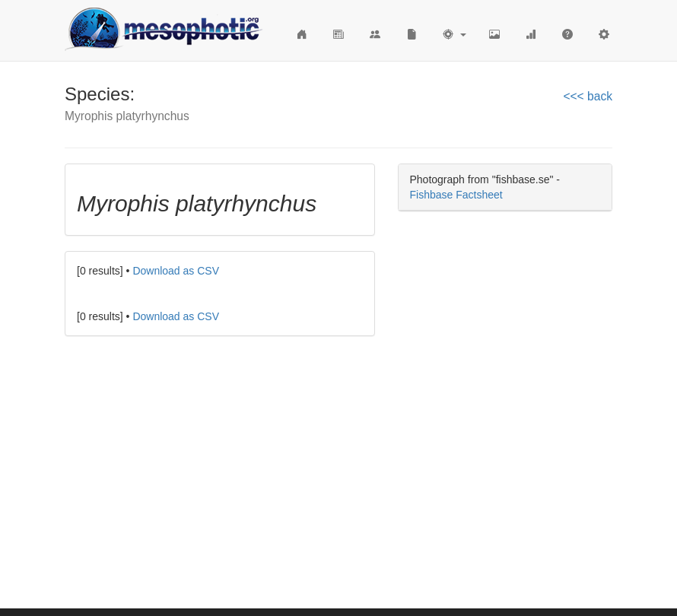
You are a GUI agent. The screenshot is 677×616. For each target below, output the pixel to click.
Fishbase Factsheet (456, 195)
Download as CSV (176, 271)
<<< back (588, 96)
